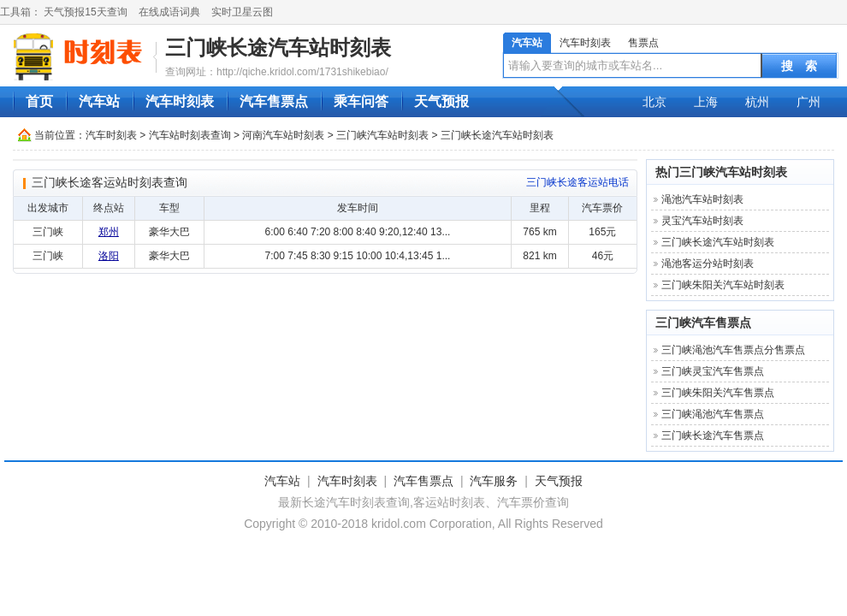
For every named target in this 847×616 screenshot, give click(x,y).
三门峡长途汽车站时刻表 (278, 47)
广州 (808, 102)
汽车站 (527, 43)
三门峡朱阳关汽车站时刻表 (723, 285)
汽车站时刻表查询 (190, 135)
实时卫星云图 (242, 12)
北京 (654, 102)
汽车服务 (494, 481)
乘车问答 (361, 101)
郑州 (109, 232)
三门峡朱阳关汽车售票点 (718, 393)
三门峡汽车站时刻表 (382, 135)
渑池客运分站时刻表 (708, 264)
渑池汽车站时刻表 (702, 199)
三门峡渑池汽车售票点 (713, 414)
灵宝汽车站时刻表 (702, 221)
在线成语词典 (169, 12)
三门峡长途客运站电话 (577, 182)
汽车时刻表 (585, 43)
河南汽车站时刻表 (283, 135)
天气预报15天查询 (85, 12)
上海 (706, 102)
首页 (39, 101)
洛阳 (109, 256)
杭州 (757, 102)
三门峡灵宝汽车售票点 (713, 371)
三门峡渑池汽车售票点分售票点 (733, 350)
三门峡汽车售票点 (703, 323)
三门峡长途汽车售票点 (713, 435)
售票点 (643, 43)
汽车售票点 (274, 101)
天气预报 (441, 101)
